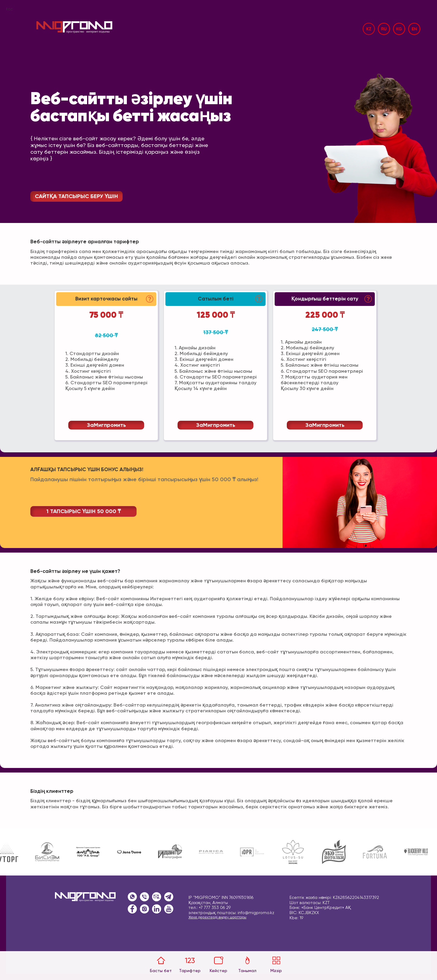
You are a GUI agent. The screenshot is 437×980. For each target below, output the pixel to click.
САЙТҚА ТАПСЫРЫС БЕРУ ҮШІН (76, 197)
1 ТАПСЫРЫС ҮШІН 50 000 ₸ (84, 512)
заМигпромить (106, 425)
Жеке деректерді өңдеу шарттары (217, 917)
